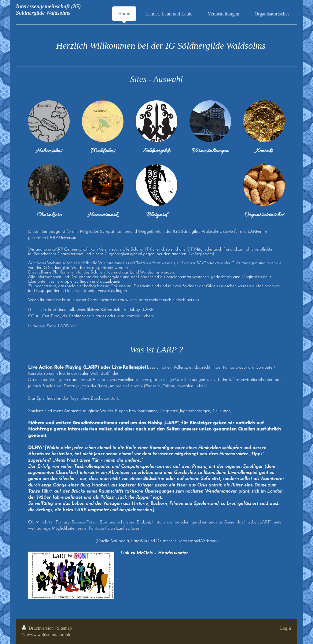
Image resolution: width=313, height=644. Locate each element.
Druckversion (38, 628)
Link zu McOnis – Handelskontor (154, 553)
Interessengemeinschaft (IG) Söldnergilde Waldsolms (48, 10)
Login (285, 628)
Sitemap (64, 628)
